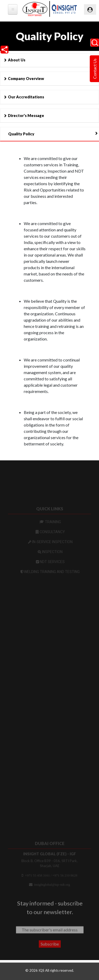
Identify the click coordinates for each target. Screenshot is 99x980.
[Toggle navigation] (90, 9)
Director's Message (26, 116)
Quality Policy (21, 134)
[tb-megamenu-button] (13, 9)
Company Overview (26, 79)
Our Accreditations (26, 97)
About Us (17, 60)
